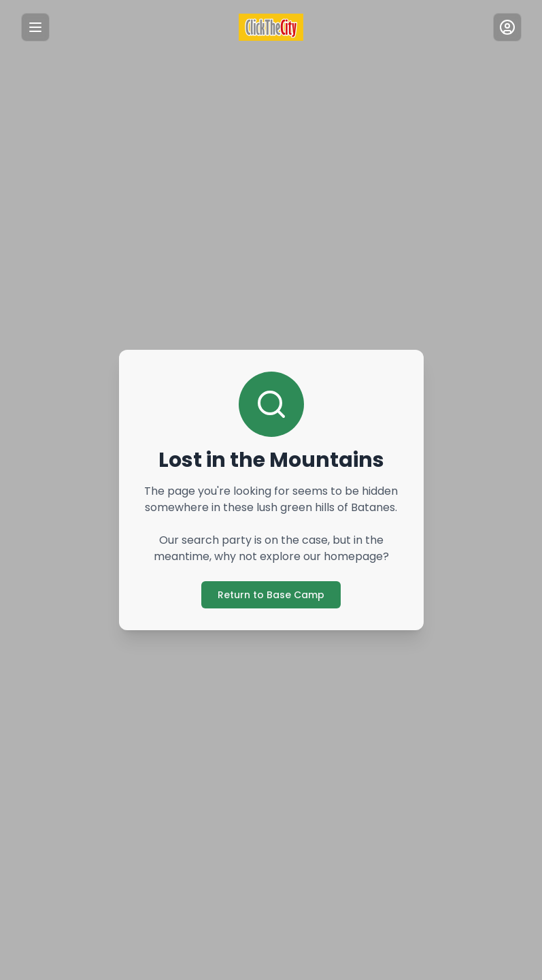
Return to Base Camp (271, 594)
